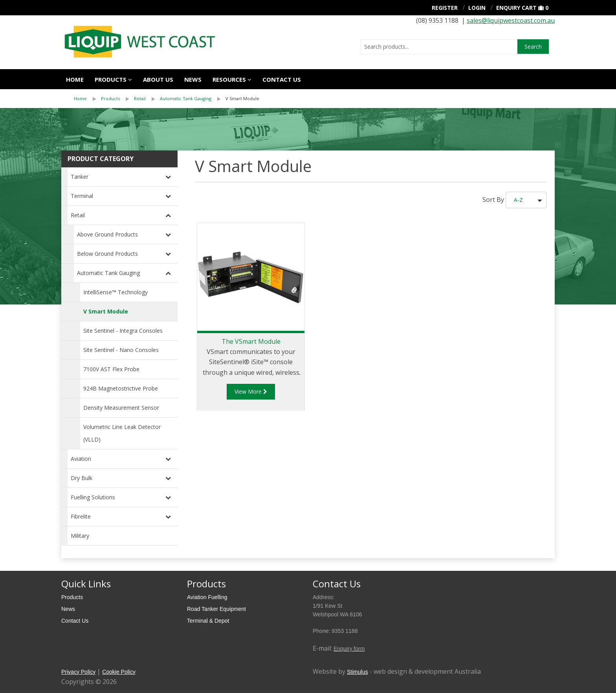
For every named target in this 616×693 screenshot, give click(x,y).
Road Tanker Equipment (216, 609)
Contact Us (75, 621)
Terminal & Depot (208, 621)
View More (251, 391)
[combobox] (439, 47)
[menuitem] (87, 99)
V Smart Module (242, 98)
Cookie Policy (119, 672)
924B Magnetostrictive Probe (121, 388)
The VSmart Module (251, 341)
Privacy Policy (78, 672)
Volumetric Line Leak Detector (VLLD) (122, 433)
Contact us (282, 79)
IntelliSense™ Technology (115, 292)
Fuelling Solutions (93, 497)
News (193, 79)
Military (80, 536)
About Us (158, 79)
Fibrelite (81, 516)
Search (533, 47)
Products (111, 79)
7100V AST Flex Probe (111, 369)
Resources (229, 79)
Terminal (82, 196)
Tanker (80, 177)
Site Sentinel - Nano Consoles (121, 350)
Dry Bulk (82, 478)
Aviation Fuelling (207, 597)
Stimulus (357, 672)
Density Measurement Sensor (121, 408)
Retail (140, 98)
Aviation (81, 459)
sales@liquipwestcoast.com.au (511, 20)
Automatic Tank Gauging (186, 98)
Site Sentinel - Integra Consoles (123, 331)
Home (75, 79)
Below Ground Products (107, 254)
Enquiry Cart (516, 8)
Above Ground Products (107, 234)
